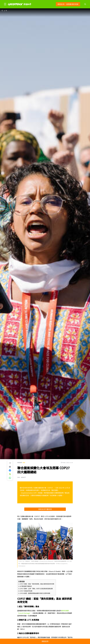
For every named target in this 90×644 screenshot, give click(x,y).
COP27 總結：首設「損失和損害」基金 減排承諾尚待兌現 (37, 584)
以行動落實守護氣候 (26, 586)
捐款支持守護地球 (45, 509)
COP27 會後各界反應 (26, 591)
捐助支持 (45, 641)
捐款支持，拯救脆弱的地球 (68, 4)
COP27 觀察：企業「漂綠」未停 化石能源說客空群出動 (36, 589)
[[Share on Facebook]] (10, 470)
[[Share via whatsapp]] (10, 478)
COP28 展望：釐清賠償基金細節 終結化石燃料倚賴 (35, 593)
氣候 (24, 463)
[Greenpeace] (20, 7)
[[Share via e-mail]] (10, 467)
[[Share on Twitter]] (10, 474)
